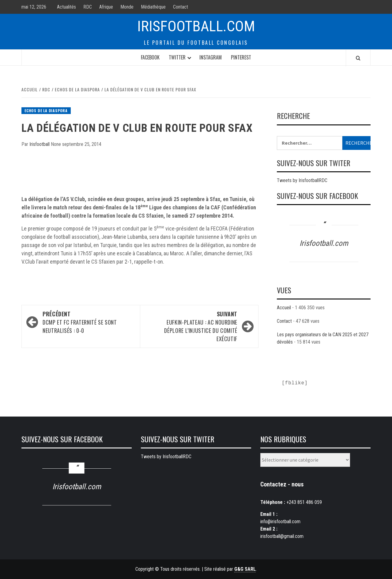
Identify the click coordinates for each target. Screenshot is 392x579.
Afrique (106, 7)
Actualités (66, 7)
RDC (88, 7)
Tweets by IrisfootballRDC (302, 180)
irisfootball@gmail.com (282, 536)
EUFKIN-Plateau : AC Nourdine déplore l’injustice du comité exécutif (192, 326)
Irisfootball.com (196, 26)
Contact (181, 7)
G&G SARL (245, 569)
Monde (127, 7)
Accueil (284, 308)
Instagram (211, 57)
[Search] (358, 58)
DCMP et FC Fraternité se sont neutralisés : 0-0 (88, 322)
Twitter (177, 57)
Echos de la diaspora (46, 110)
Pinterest (241, 57)
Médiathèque (153, 7)
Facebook (150, 57)
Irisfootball (40, 144)
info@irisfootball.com (280, 522)
